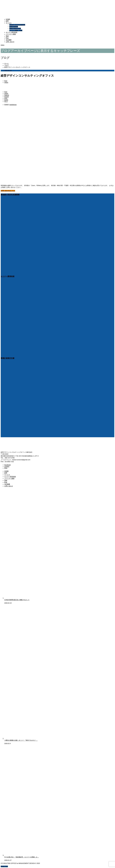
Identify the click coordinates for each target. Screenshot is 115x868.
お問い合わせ (10, 42)
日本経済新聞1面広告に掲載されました (17, 600)
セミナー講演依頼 (11, 32)
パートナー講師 (11, 34)
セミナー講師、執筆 (16, 30)
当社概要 (9, 40)
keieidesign (13, 105)
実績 (7, 36)
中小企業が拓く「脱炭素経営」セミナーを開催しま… (22, 857)
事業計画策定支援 (15, 29)
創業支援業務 (14, 27)
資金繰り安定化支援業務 (17, 25)
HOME (8, 19)
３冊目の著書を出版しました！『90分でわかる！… (21, 740)
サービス (9, 23)
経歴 (7, 21)
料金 (7, 38)
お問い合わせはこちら (8, 191)
